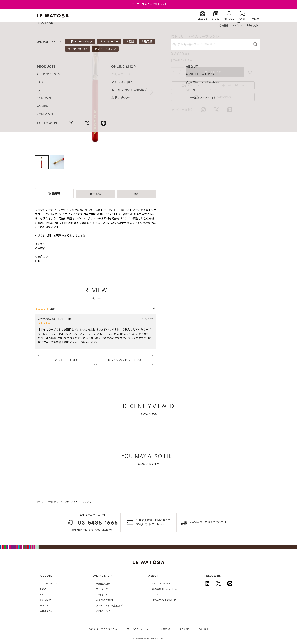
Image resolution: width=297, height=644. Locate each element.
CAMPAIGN (46, 611)
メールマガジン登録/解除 (110, 606)
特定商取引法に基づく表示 (103, 629)
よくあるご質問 (104, 600)
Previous (39, 92)
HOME (38, 502)
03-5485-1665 (93, 523)
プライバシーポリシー (139, 629)
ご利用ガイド (103, 595)
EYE (42, 595)
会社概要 (184, 629)
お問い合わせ (103, 611)
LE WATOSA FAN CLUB (164, 600)
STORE (156, 595)
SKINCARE (46, 600)
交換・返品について (237, 85)
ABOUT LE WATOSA (162, 584)
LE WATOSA (50, 502)
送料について (194, 85)
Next (152, 92)
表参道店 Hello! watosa (164, 589)
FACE (43, 589)
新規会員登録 (103, 584)
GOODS (44, 606)
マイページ (102, 589)
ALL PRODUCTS (49, 584)
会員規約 (165, 629)
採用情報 (204, 629)
